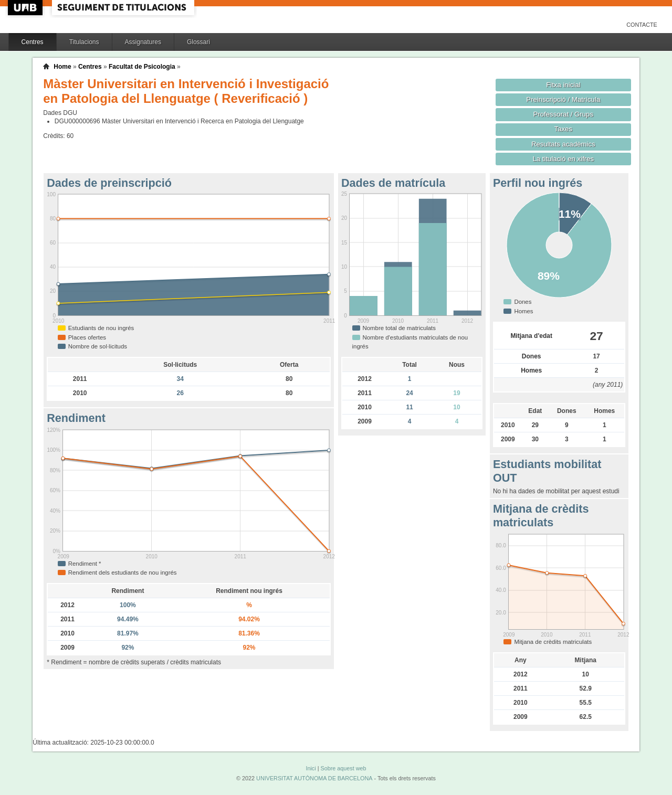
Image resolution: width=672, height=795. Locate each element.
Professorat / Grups (563, 114)
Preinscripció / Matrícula (563, 99)
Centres (33, 42)
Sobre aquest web (343, 768)
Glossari (198, 42)
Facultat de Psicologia (142, 67)
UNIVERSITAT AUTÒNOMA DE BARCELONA (314, 778)
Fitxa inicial (563, 85)
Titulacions (84, 42)
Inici (311, 768)
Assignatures (143, 42)
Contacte (642, 25)
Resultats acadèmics (563, 144)
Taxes (564, 129)
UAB (26, 8)
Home (62, 67)
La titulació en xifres (563, 159)
